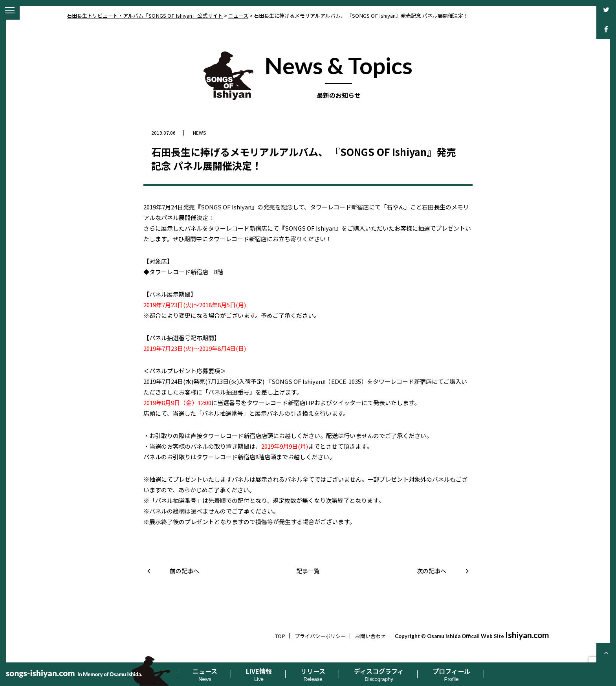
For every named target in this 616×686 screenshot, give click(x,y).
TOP (280, 636)
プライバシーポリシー (320, 636)
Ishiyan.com (527, 635)
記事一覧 (308, 571)
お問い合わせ (370, 636)
